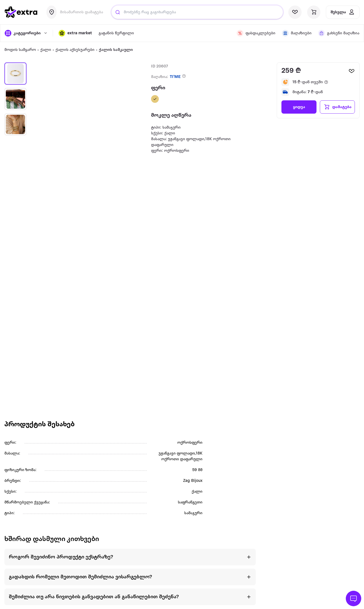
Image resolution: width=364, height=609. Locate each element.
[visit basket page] (314, 12)
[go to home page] (21, 12)
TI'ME (175, 77)
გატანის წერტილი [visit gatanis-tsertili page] (116, 33)
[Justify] (118, 12)
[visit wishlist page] (295, 12)
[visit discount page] (256, 33)
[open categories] (26, 33)
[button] (75, 33)
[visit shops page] (297, 33)
